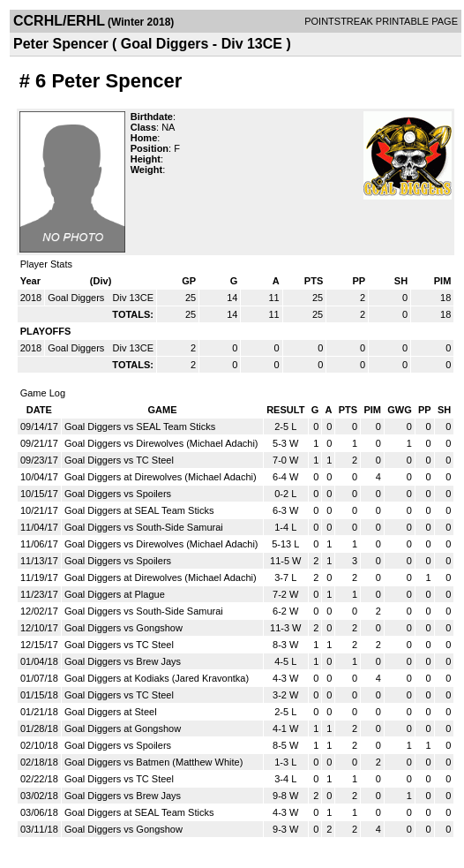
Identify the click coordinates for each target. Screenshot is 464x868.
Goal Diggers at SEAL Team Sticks (139, 510)
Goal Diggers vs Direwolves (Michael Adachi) (161, 443)
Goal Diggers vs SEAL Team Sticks (140, 426)
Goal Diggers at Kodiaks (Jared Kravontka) (157, 678)
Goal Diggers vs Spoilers (118, 494)
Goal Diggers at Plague (115, 594)
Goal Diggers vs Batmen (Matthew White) (153, 762)
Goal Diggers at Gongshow (123, 728)
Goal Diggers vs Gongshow (123, 628)
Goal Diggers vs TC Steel (119, 460)
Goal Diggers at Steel (111, 712)
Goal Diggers (77, 298)
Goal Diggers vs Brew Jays (123, 661)
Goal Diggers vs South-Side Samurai (144, 527)
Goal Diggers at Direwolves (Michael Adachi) (161, 477)
